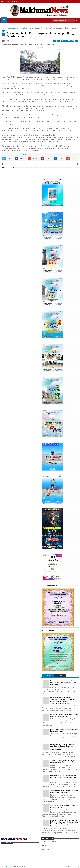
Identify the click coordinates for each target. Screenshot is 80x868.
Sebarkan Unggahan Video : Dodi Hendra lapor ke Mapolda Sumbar (64, 715)
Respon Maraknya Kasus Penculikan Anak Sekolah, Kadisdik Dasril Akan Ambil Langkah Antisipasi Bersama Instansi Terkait (63, 747)
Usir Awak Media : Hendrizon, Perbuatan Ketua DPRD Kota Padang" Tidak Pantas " (64, 778)
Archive (60, 676)
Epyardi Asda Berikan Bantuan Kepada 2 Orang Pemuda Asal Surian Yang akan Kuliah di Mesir (64, 683)
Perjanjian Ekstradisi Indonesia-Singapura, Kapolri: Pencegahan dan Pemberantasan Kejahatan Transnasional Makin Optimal (62, 700)
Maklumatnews (13, 155)
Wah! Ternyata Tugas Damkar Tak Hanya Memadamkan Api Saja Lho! (64, 791)
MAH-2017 (75, 866)
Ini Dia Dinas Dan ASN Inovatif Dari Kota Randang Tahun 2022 (64, 806)
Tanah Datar (23, 155)
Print (64, 41)
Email (71, 41)
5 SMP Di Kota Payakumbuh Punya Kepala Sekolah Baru (62, 762)
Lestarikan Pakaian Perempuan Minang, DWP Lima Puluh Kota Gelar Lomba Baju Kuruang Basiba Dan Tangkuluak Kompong (64, 823)
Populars (48, 676)
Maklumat (4, 866)
